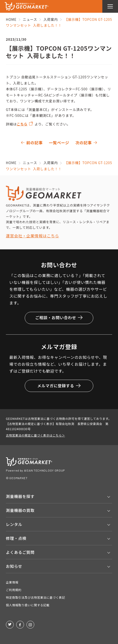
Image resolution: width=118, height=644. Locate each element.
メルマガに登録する (59, 386)
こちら (22, 124)
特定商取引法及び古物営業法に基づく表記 (35, 597)
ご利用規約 (14, 590)
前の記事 (34, 143)
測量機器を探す (20, 496)
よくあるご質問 (20, 552)
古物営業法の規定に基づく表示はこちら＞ (35, 435)
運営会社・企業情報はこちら (32, 236)
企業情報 (12, 582)
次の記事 (84, 143)
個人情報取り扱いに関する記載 (28, 605)
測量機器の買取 (20, 510)
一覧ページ (59, 143)
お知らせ (14, 566)
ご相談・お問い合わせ (59, 317)
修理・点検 (16, 538)
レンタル (14, 524)
